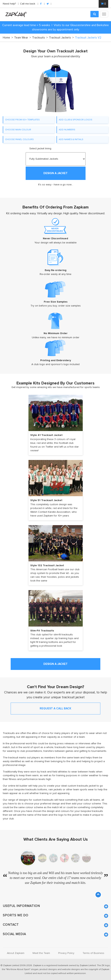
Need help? (10, 4)
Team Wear (23, 38)
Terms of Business (93, 953)
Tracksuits (40, 38)
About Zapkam (16, 953)
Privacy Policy (66, 953)
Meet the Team (41, 953)
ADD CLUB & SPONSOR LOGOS (76, 120)
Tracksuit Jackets (61, 38)
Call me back (28, 4)
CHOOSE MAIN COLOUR (18, 130)
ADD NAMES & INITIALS (71, 139)
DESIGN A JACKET (55, 173)
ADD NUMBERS (67, 130)
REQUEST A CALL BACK (55, 709)
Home (8, 38)
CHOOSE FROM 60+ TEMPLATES (22, 120)
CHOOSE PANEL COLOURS (19, 139)
